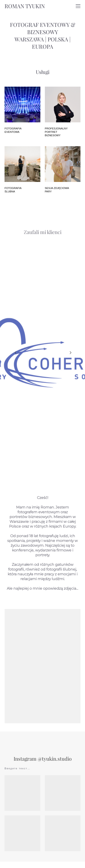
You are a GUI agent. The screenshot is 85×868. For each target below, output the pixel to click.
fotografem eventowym (39, 517)
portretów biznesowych (31, 522)
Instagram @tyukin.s (37, 764)
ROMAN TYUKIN (25, 6)
